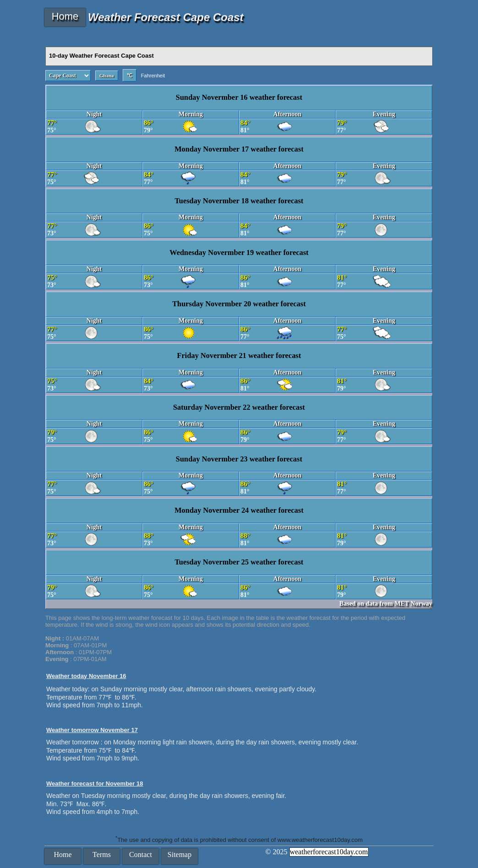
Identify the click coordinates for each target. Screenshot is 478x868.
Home (65, 16)
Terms (102, 854)
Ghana (107, 76)
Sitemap (179, 854)
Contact (141, 854)
